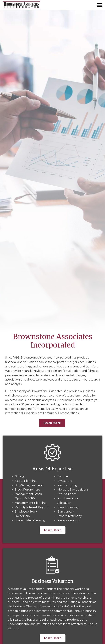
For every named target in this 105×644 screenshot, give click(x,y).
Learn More (52, 423)
